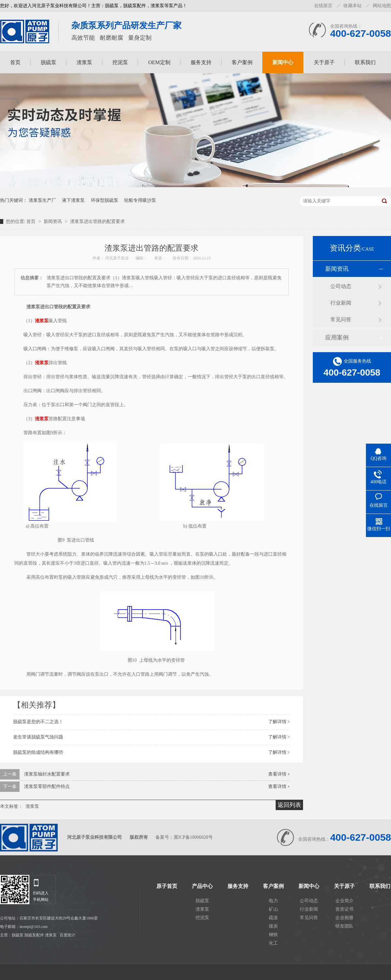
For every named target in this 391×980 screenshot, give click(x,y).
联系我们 (365, 62)
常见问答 (341, 319)
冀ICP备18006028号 (193, 837)
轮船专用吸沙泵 (140, 200)
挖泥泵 (120, 62)
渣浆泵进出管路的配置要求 (97, 221)
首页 (15, 62)
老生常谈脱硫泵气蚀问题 (38, 737)
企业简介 (344, 901)
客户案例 (242, 62)
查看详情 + (279, 774)
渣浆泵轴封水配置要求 (47, 774)
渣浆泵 (84, 62)
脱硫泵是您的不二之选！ (38, 722)
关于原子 (324, 62)
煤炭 (273, 926)
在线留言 (323, 6)
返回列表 (289, 805)
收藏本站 (353, 6)
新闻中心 (283, 62)
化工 (273, 943)
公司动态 (341, 286)
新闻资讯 (53, 221)
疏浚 (273, 918)
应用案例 (337, 338)
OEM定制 (159, 62)
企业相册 (344, 918)
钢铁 (273, 935)
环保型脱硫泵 (105, 200)
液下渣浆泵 (73, 200)
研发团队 (344, 926)
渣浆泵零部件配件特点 (47, 787)
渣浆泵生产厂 (42, 200)
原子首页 (167, 886)
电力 (273, 901)
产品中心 (202, 886)
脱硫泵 (49, 62)
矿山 (273, 909)
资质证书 (344, 909)
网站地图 (382, 6)
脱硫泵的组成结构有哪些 (38, 752)
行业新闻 (341, 303)
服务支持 (201, 62)
